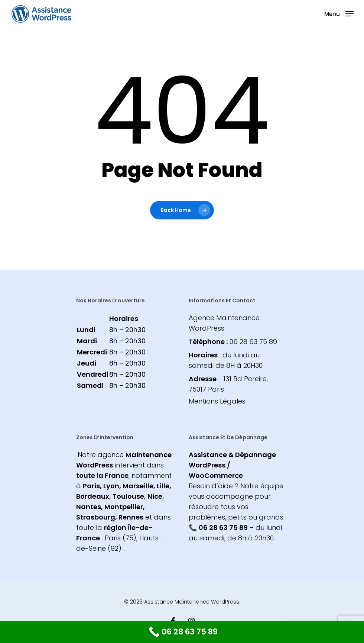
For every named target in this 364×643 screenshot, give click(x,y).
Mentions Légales (217, 401)
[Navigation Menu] (339, 13)
